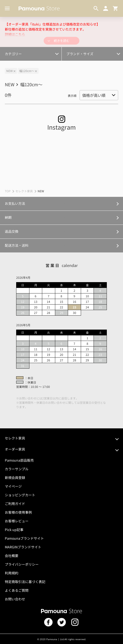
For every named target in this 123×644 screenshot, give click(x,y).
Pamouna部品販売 (19, 460)
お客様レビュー (17, 521)
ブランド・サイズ (80, 54)
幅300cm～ (15, 51)
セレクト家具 (24, 191)
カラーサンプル (17, 469)
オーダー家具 (15, 449)
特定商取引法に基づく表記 (25, 582)
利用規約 (12, 573)
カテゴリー (13, 54)
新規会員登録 (15, 478)
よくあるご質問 (17, 590)
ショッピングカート (20, 495)
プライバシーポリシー (22, 564)
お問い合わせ (15, 599)
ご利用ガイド (15, 504)
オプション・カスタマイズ (25, 51)
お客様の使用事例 (18, 512)
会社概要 (12, 556)
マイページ (13, 486)
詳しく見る (61, 204)
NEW (10, 71)
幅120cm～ (27, 71)
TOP (8, 191)
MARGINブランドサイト (23, 547)
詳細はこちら (15, 34)
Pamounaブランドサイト (24, 538)
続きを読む (62, 41)
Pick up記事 (14, 530)
